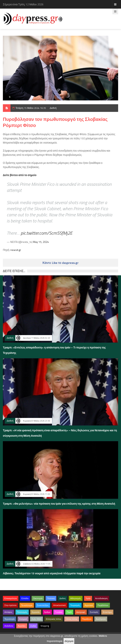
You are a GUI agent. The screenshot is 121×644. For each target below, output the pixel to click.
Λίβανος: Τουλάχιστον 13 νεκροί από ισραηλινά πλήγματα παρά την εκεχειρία (52, 573)
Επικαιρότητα (11, 598)
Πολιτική (51, 598)
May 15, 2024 (41, 242)
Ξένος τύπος (72, 619)
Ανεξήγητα (101, 619)
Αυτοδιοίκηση (101, 598)
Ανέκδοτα (9, 626)
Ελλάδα (25, 598)
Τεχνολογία (9, 619)
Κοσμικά (23, 619)
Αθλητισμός (76, 598)
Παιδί (69, 612)
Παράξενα (87, 619)
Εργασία (36, 612)
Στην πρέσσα (10, 605)
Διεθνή (53, 108)
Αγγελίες (22, 626)
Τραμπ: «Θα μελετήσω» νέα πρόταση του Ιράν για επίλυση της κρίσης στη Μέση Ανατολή (59, 504)
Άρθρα (47, 612)
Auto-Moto (36, 619)
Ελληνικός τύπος (54, 619)
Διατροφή (81, 612)
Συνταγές (94, 612)
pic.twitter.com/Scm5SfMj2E (47, 233)
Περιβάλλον (103, 605)
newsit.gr (16, 250)
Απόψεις (8, 612)
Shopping (45, 626)
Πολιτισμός (22, 612)
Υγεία (88, 598)
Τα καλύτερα (27, 605)
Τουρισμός (75, 605)
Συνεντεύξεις (43, 605)
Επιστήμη (107, 612)
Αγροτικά (89, 605)
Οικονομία (38, 598)
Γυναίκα (59, 612)
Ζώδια (33, 626)
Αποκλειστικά (59, 605)
